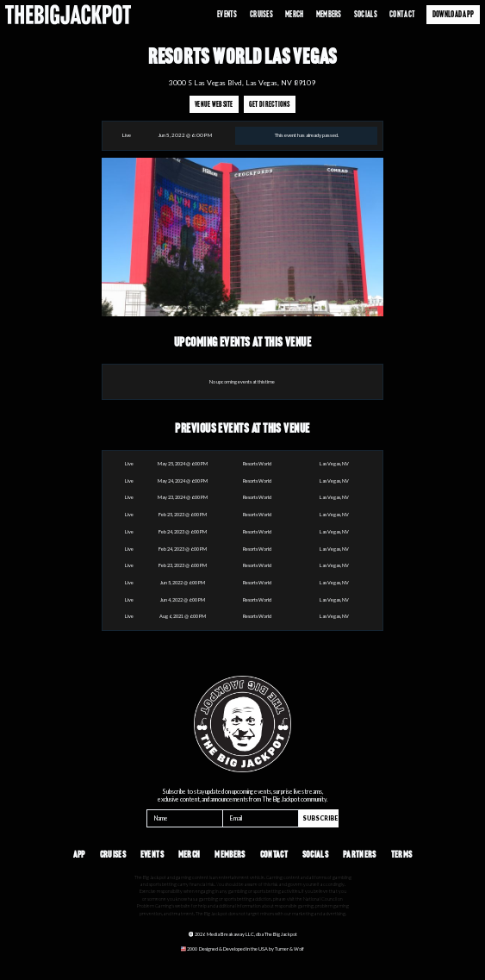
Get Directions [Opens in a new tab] (270, 104)
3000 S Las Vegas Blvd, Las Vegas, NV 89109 (242, 83)
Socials (366, 14)
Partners (360, 854)
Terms (402, 854)
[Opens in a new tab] (242, 949)
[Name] (185, 818)
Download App (453, 14)
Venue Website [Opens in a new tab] (214, 104)
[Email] (261, 818)
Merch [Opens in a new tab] (294, 14)
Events (227, 14)
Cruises (261, 14)
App (79, 854)
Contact (402, 14)
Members (230, 854)
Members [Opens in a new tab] (329, 14)
